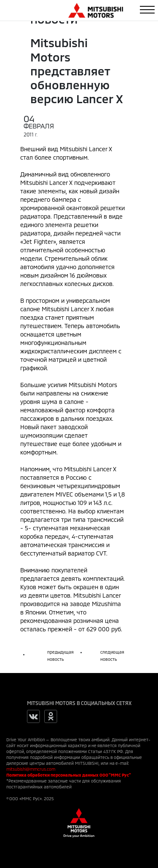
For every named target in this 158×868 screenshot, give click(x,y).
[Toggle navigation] (147, 10)
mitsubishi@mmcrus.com (31, 769)
